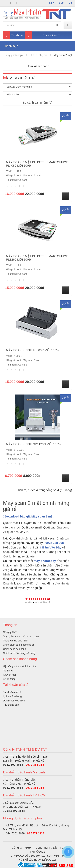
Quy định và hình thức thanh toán (21, 636)
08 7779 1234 (36, 833)
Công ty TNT (10, 632)
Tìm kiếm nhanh (37, 66)
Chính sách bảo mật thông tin (19, 645)
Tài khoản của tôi (12, 692)
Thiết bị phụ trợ (38, 55)
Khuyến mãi (9, 675)
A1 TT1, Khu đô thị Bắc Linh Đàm (27, 757)
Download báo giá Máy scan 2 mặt (28, 516)
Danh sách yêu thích (14, 701)
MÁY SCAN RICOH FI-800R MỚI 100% (32, 350)
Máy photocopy (14, 55)
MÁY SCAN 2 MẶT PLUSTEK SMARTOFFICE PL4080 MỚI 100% (37, 164)
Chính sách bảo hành (14, 649)
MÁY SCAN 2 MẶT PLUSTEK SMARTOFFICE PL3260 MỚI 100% (37, 258)
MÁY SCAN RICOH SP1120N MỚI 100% (33, 444)
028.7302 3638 (15, 811)
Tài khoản (13, 35)
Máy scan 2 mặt (63, 55)
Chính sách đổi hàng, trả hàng (19, 653)
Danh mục (11, 46)
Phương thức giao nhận (16, 641)
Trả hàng (8, 671)
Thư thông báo (11, 705)
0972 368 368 (59, 3)
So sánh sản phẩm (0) (37, 102)
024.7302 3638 (13, 765)
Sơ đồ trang (9, 679)
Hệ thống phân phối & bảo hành (20, 666)
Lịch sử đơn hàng (12, 696)
